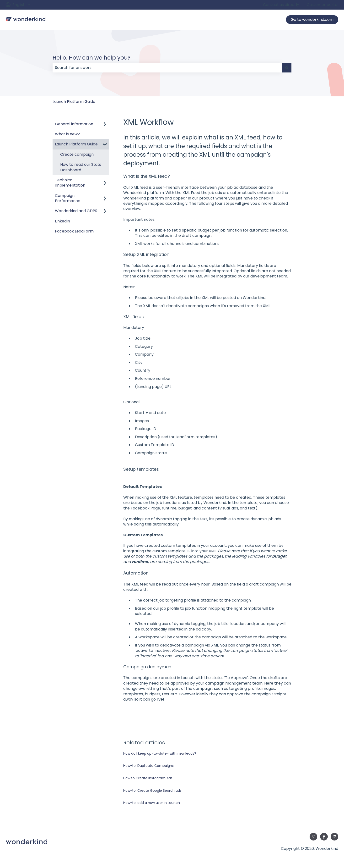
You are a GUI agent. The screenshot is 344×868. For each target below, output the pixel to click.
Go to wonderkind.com (312, 19)
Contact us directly (281, 5)
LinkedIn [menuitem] (62, 221)
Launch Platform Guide (74, 102)
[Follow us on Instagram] (313, 837)
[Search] (287, 68)
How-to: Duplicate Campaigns (148, 766)
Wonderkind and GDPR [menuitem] (76, 211)
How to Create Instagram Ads (148, 778)
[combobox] (167, 68)
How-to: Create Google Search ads (152, 791)
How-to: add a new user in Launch (152, 803)
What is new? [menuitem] (67, 134)
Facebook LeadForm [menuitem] (74, 231)
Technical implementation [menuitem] (70, 183)
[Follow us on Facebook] (324, 837)
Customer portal (322, 5)
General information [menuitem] (74, 124)
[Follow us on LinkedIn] (334, 837)
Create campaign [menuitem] (77, 154)
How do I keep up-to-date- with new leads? (160, 753)
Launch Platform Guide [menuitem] (76, 144)
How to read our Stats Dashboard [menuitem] (81, 167)
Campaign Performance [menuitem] (68, 198)
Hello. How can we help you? (91, 58)
